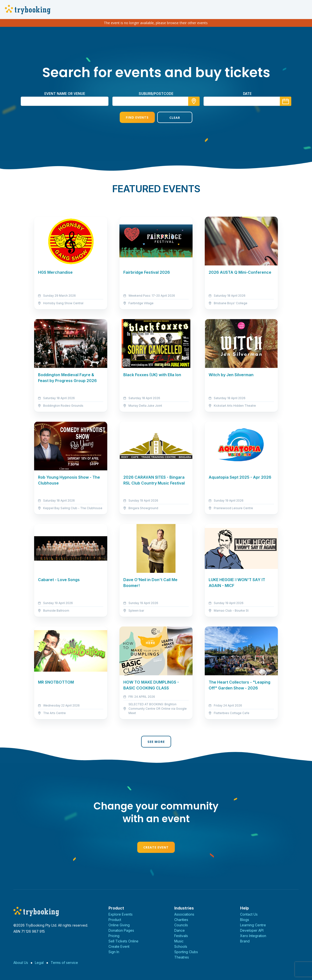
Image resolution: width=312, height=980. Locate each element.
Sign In (114, 952)
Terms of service (64, 963)
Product (115, 920)
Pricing (114, 936)
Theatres (182, 957)
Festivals (181, 936)
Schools (181, 946)
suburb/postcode (156, 94)
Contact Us (249, 914)
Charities (181, 920)
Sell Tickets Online (123, 941)
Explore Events (121, 914)
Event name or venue (65, 94)
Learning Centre (253, 925)
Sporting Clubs (186, 952)
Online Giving (119, 925)
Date (247, 94)
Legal (39, 963)
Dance (180, 930)
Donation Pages (121, 930)
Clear (175, 118)
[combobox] (156, 101)
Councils (181, 925)
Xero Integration (253, 936)
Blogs (245, 920)
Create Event (156, 847)
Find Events (137, 117)
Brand (245, 941)
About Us (21, 963)
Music (179, 941)
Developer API (252, 930)
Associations (184, 914)
